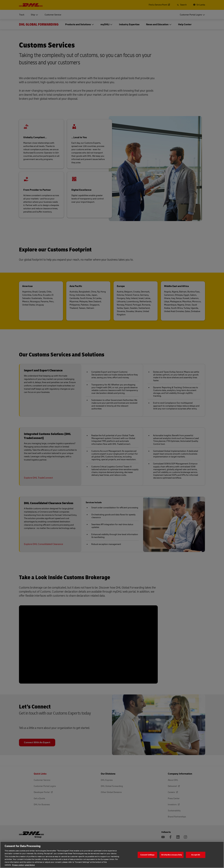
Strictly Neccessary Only (171, 855)
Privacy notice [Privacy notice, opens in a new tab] (18, 865)
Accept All (196, 855)
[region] (112, 855)
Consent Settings (147, 855)
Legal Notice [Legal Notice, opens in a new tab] (30, 865)
